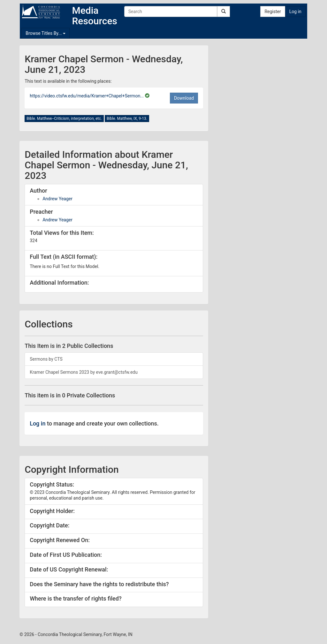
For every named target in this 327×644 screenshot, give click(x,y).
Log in (295, 11)
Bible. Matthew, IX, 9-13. (127, 119)
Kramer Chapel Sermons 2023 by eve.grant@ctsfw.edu (84, 372)
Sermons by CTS (46, 359)
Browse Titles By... (46, 33)
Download (184, 98)
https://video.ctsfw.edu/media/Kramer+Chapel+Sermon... (87, 96)
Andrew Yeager (57, 199)
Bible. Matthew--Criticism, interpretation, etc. (64, 119)
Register (273, 11)
